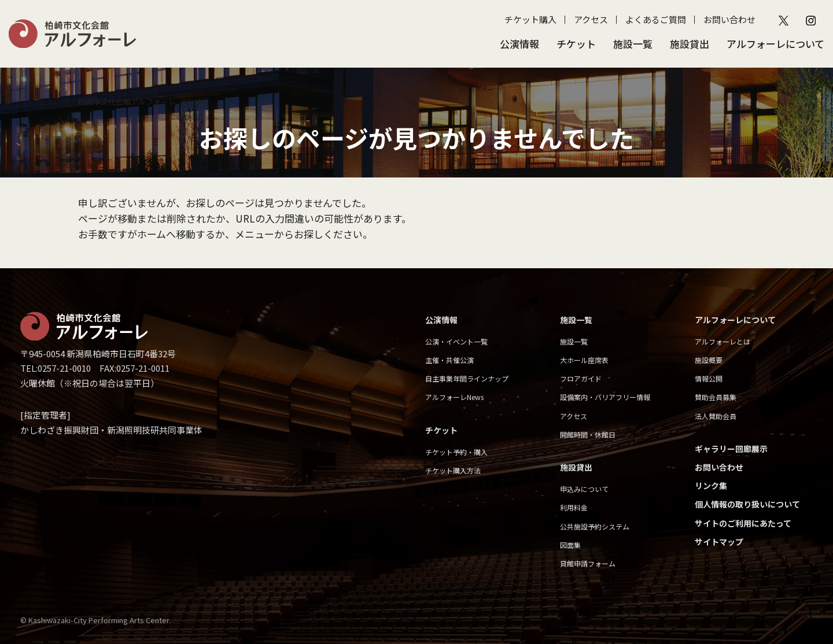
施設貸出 (690, 44)
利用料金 (574, 507)
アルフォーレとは (723, 341)
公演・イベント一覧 (456, 341)
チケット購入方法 (453, 470)
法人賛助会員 (716, 416)
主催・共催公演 (449, 360)
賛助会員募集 (716, 397)
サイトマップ (719, 542)
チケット (576, 44)
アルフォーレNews (454, 397)
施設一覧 (633, 44)
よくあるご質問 (656, 19)
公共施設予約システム (595, 526)
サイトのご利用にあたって (743, 523)
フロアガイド (581, 378)
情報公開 (709, 378)
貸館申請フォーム (588, 563)
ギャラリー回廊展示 (731, 449)
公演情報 (519, 44)
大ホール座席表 (584, 360)
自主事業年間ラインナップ (467, 378)
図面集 (570, 545)
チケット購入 (530, 19)
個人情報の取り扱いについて (747, 504)
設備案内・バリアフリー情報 (605, 397)
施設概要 (709, 360)
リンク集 (711, 486)
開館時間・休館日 (588, 434)
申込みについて (584, 489)
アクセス (591, 19)
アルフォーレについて (775, 44)
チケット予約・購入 (456, 452)
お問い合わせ (729, 19)
